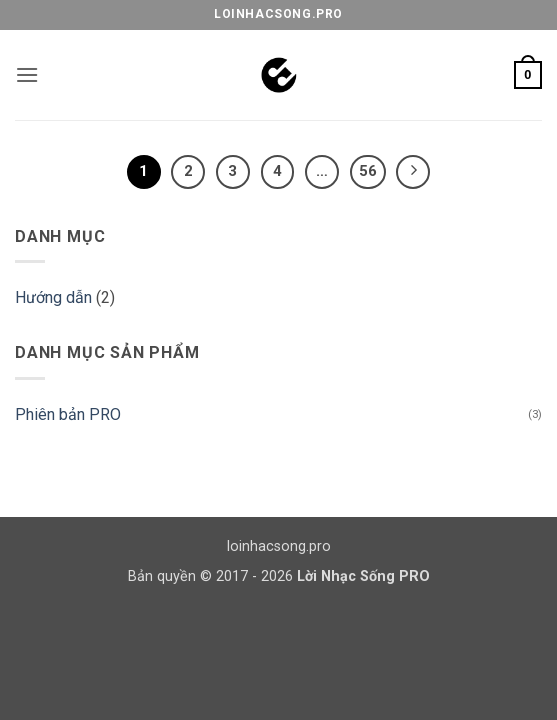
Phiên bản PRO (68, 414)
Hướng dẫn (53, 297)
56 (368, 171)
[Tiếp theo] (413, 172)
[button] (27, 74)
